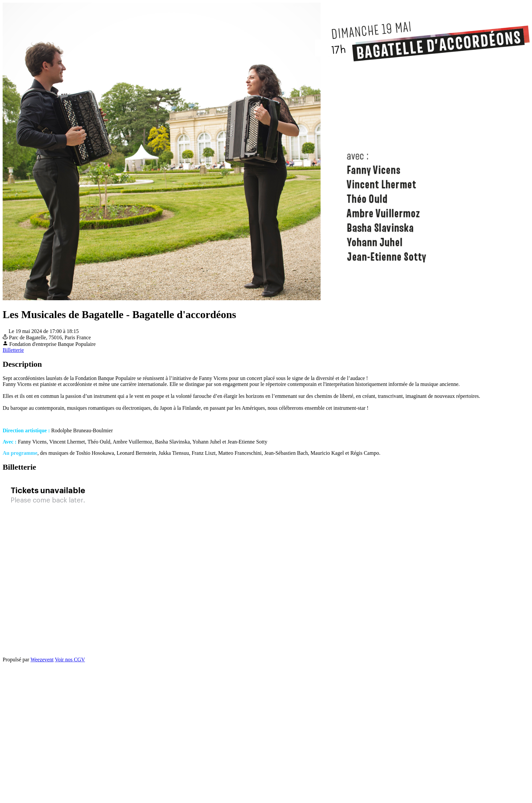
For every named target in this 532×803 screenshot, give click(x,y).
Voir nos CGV (70, 660)
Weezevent (42, 660)
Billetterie (13, 350)
